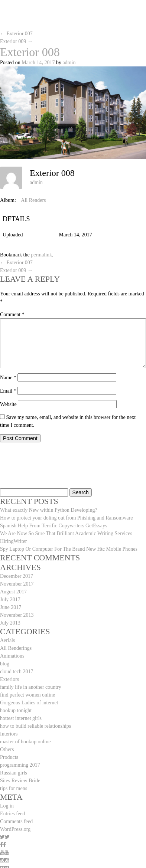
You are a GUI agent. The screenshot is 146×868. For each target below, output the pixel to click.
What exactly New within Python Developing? (49, 510)
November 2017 (17, 584)
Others (7, 749)
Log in (7, 806)
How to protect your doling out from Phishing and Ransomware (66, 518)
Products (9, 757)
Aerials (7, 640)
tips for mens (14, 788)
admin (69, 63)
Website (8, 404)
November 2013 (17, 615)
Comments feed (16, 821)
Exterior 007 (16, 34)
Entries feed (12, 814)
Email (8, 391)
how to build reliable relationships (35, 726)
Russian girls (14, 773)
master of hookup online (25, 742)
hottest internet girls (21, 718)
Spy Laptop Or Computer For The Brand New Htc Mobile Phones (69, 549)
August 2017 (13, 592)
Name (8, 378)
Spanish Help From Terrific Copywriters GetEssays (53, 526)
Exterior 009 (16, 41)
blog (5, 664)
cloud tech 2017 (17, 672)
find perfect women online (27, 695)
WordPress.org (15, 829)
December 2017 (17, 576)
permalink (41, 255)
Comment (12, 315)
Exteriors (9, 679)
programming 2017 (20, 765)
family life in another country (31, 687)
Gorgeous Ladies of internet (29, 703)
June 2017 (11, 607)
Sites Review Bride (20, 781)
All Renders (33, 200)
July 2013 (10, 623)
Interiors (9, 734)
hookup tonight (16, 710)
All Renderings (16, 648)
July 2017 (10, 600)
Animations (12, 656)
